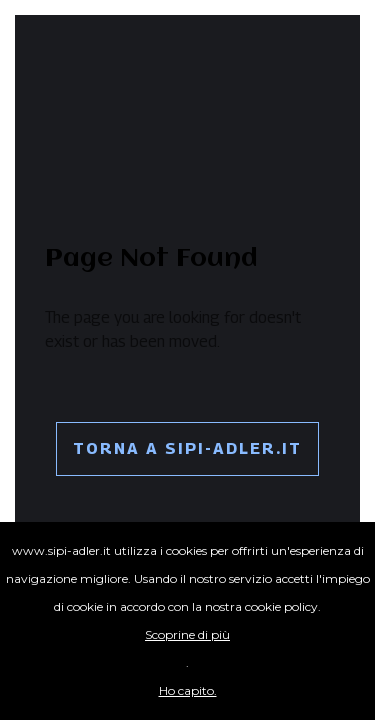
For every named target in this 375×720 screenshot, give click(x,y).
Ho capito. (188, 690)
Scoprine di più (187, 634)
